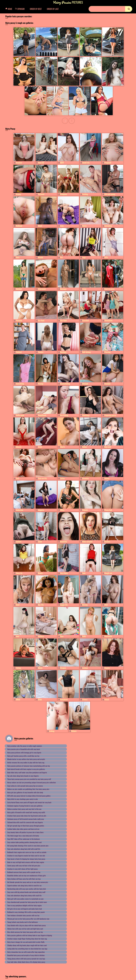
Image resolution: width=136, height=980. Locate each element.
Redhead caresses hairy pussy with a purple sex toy (24, 872)
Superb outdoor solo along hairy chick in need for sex (24, 885)
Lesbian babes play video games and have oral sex (23, 829)
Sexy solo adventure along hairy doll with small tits (24, 849)
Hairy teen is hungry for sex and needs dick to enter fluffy (26, 942)
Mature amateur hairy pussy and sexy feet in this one (24, 809)
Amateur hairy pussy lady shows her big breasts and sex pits (27, 816)
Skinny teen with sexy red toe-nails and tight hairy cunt (25, 929)
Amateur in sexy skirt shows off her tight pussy (22, 869)
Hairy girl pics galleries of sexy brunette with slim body (25, 792)
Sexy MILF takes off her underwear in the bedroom (23, 839)
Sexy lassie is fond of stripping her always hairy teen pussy (26, 859)
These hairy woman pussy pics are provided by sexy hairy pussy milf (29, 779)
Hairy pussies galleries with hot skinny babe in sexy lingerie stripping (30, 935)
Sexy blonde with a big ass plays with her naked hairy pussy (27, 925)
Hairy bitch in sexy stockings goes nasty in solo (22, 799)
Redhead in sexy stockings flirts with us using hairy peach (26, 912)
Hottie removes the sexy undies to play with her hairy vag (26, 762)
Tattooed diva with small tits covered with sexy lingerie (25, 822)
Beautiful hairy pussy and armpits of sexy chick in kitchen (26, 955)
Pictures (68, 2)
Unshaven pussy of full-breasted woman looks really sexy (26, 819)
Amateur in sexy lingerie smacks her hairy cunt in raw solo (26, 856)
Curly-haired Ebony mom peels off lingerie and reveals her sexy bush (29, 802)
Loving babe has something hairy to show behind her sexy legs (27, 949)
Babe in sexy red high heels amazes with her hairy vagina (26, 862)
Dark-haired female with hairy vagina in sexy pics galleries (26, 769)
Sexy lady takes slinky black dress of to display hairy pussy (26, 962)
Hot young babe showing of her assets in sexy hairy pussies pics (28, 846)
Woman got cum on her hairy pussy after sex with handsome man (28, 919)
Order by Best (36, 9)
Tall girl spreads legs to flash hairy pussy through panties (26, 826)
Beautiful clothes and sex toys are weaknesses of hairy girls (27, 875)
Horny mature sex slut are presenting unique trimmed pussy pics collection (32, 782)
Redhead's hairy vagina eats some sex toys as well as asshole (27, 852)
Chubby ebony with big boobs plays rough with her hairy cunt (27, 945)
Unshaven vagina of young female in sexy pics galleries (25, 806)
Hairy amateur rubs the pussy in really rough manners (25, 746)
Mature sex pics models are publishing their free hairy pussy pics (28, 789)
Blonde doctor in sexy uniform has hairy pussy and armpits (26, 759)
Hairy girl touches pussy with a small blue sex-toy (23, 756)
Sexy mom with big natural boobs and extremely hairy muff (26, 892)
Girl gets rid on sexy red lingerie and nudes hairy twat (25, 909)
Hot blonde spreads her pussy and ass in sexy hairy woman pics (28, 882)
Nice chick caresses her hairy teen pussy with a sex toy (25, 932)
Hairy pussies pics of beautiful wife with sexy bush (24, 749)
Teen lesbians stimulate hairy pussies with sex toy (23, 915)
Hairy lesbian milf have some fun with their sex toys (24, 879)
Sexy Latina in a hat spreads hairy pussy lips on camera (25, 786)
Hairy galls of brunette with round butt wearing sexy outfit (26, 812)
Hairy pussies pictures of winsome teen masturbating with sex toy (29, 766)
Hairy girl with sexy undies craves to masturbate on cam (25, 899)
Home (9, 9)
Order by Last (53, 9)
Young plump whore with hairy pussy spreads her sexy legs (26, 959)
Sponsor (20, 9)
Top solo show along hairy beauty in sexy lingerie (23, 776)
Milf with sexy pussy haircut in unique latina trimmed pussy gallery (29, 796)
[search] (129, 9)
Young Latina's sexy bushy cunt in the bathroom (23, 922)
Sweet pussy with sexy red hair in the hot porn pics (24, 866)
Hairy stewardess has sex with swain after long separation (26, 952)
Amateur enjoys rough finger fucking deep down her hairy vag (27, 939)
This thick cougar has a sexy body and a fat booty (23, 836)
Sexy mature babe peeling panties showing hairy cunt (24, 842)
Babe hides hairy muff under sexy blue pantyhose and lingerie (27, 772)
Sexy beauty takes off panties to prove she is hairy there (25, 832)
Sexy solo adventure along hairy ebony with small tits (24, 895)
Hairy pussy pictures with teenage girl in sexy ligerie (24, 752)
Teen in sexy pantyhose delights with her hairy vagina (24, 905)
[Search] (110, 9)
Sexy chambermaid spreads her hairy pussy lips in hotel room (27, 902)
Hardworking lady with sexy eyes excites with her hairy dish (27, 889)
